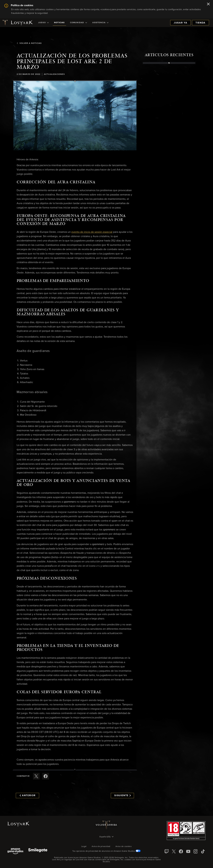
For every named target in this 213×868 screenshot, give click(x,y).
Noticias (59, 23)
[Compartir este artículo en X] (36, 776)
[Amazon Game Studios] (15, 851)
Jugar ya (180, 23)
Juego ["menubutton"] (43, 23)
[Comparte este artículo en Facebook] (46, 776)
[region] (169, 141)
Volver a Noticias (29, 43)
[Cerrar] (208, 4)
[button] (75, 116)
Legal (84, 847)
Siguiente (123, 796)
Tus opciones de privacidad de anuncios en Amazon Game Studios (107, 851)
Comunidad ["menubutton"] (79, 23)
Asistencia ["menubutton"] (100, 23)
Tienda (201, 23)
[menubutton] (106, 837)
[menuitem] (43, 23)
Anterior (28, 796)
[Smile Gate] (38, 851)
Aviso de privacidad (101, 847)
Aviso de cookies (124, 847)
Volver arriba (106, 825)
